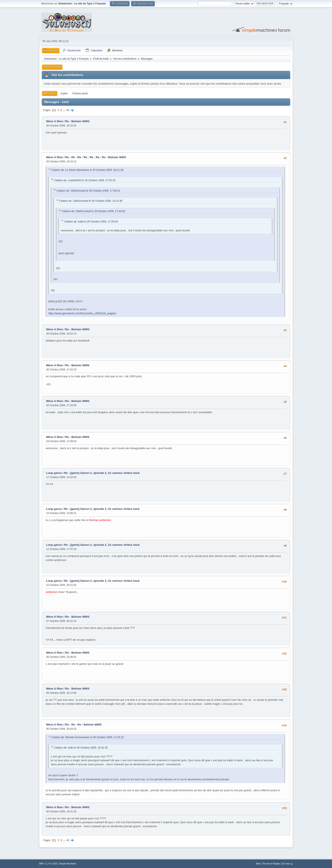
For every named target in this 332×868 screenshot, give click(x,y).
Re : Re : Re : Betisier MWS (83, 725)
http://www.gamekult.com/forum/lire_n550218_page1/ (82, 313)
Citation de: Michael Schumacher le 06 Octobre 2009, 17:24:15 (88, 737)
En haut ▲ (288, 864)
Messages (50, 93)
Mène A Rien (55, 121)
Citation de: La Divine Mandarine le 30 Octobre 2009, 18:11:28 (87, 170)
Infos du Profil (52, 67)
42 (68, 110)
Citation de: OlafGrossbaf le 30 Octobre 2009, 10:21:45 (91, 201)
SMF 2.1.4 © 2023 (48, 864)
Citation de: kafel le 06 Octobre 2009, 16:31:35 (81, 748)
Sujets (64, 93)
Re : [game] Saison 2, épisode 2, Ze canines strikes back (102, 473)
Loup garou (54, 473)
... (64, 110)
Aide (258, 864)
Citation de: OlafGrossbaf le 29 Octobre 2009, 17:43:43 (93, 211)
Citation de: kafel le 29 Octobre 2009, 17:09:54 (91, 222)
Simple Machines (68, 864)
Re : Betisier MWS (77, 121)
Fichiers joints (80, 93)
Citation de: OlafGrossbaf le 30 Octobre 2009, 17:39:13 (88, 191)
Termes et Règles (271, 864)
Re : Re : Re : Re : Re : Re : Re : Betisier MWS (96, 157)
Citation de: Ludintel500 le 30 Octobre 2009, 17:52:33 (85, 180)
